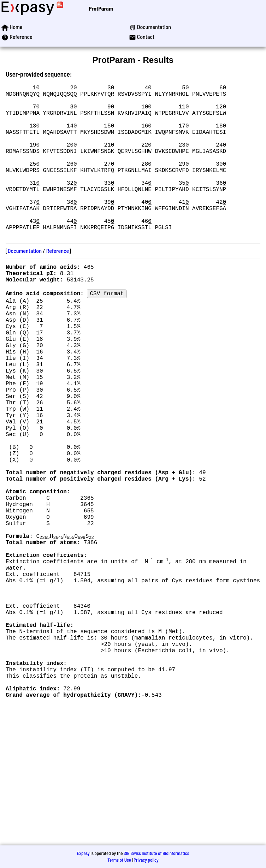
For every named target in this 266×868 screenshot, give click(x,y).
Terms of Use (119, 860)
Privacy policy (146, 860)
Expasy (83, 853)
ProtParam (101, 8)
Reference (58, 284)
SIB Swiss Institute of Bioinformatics (156, 853)
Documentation (25, 284)
